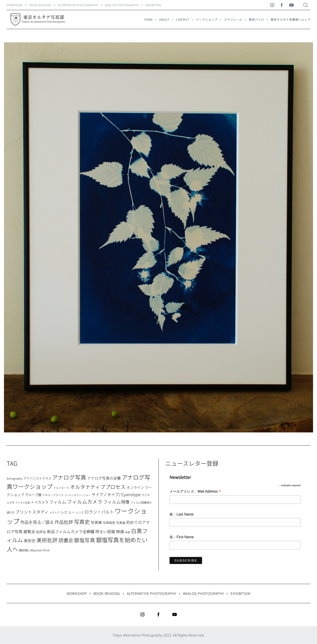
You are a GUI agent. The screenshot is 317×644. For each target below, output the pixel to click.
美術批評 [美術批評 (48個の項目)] (47, 540)
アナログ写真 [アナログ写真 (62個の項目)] (69, 477)
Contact (183, 20)
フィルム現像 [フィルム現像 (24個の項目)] (116, 502)
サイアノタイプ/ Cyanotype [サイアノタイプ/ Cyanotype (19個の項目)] (116, 494)
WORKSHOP (15, 5)
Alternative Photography (78, 5)
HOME (148, 20)
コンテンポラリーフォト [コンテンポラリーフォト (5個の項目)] (77, 495)
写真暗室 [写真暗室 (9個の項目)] (109, 523)
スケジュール (233, 20)
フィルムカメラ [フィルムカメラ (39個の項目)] (85, 502)
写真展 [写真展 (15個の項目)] (96, 522)
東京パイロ (256, 20)
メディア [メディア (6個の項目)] (55, 512)
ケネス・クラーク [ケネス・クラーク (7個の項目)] (53, 495)
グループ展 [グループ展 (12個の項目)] (33, 495)
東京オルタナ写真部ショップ (290, 20)
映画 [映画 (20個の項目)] (120, 531)
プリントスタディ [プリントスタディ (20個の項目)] (32, 512)
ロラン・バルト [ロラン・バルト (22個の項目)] (99, 512)
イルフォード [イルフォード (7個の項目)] (61, 488)
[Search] (306, 5)
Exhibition (153, 5)
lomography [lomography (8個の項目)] (15, 478)
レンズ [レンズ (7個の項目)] (80, 512)
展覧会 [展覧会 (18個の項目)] (29, 531)
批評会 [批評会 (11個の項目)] (41, 532)
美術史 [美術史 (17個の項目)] (30, 541)
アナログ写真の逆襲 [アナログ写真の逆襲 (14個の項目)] (104, 478)
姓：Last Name (182, 514)
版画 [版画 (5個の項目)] (128, 532)
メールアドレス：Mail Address (195, 492)
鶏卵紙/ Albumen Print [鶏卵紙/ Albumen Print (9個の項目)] (34, 550)
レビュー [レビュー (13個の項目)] (68, 512)
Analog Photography (122, 5)
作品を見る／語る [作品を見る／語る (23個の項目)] (37, 522)
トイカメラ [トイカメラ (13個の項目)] (40, 502)
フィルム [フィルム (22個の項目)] (58, 502)
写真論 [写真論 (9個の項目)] (121, 523)
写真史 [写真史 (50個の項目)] (82, 522)
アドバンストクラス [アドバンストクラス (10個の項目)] (37, 478)
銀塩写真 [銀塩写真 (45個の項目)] (85, 540)
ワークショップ (207, 20)
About (164, 20)
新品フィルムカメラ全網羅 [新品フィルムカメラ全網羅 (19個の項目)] (71, 531)
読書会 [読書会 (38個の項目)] (66, 540)
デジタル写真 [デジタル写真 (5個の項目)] (23, 503)
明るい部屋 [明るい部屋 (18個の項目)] (105, 531)
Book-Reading (40, 5)
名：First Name (182, 537)
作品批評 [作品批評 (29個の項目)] (64, 522)
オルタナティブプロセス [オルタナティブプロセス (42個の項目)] (98, 487)
